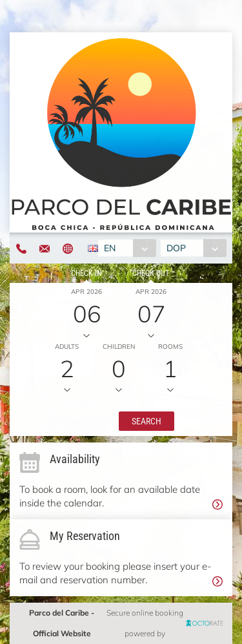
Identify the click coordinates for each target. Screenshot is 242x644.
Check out (151, 273)
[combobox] (127, 248)
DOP (176, 248)
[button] (146, 421)
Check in (86, 273)
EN (110, 248)
